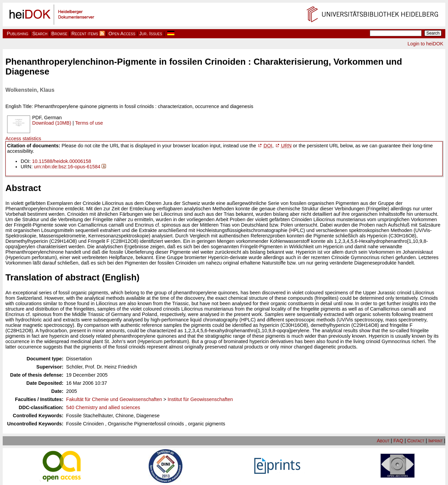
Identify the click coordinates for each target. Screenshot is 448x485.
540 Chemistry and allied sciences (103, 407)
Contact (416, 441)
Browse (59, 34)
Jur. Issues (151, 34)
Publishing (18, 34)
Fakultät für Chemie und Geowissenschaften (114, 399)
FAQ (398, 441)
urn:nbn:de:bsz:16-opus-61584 (67, 167)
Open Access (122, 34)
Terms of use (89, 123)
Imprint (435, 441)
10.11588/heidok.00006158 (62, 161)
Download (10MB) (52, 123)
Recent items (85, 34)
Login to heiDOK (425, 44)
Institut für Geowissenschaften (200, 399)
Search (40, 34)
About (383, 441)
